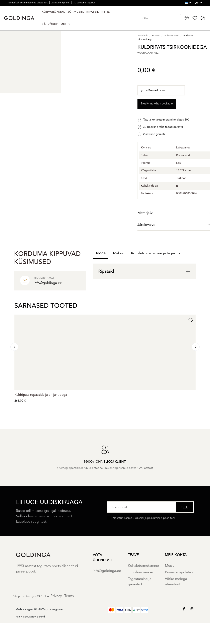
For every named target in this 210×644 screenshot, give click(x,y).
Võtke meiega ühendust (176, 582)
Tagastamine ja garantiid (140, 582)
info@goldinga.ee (107, 571)
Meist (169, 566)
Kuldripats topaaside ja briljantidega (41, 395)
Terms (69, 596)
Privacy (56, 596)
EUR (198, 3)
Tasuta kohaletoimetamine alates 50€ (28, 3)
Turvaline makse (140, 572)
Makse (118, 253)
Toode (100, 253)
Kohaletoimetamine (143, 566)
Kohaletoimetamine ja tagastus (156, 253)
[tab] (145, 271)
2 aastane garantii (61, 3)
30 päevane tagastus (85, 3)
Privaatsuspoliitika (179, 572)
